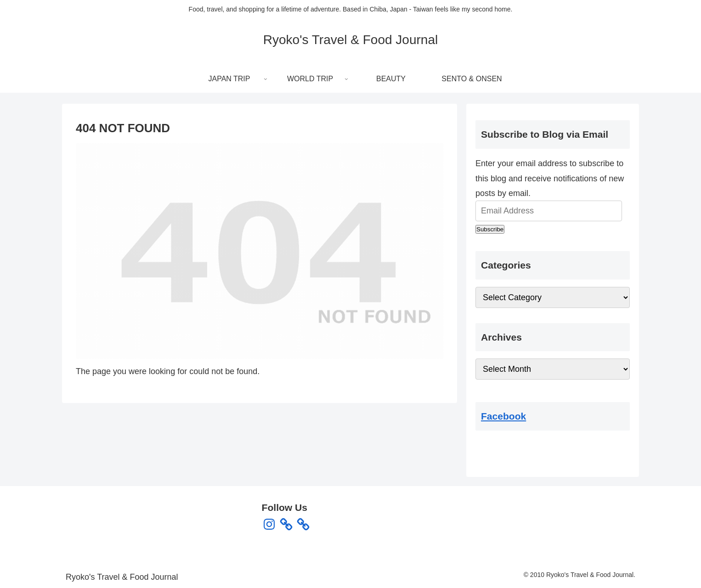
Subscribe (490, 229)
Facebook (503, 416)
